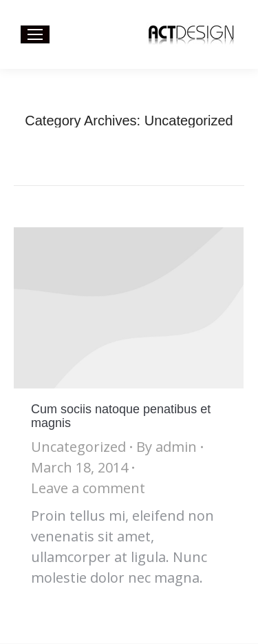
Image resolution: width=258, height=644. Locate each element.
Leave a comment (88, 488)
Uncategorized (78, 447)
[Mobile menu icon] (35, 34)
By (166, 447)
